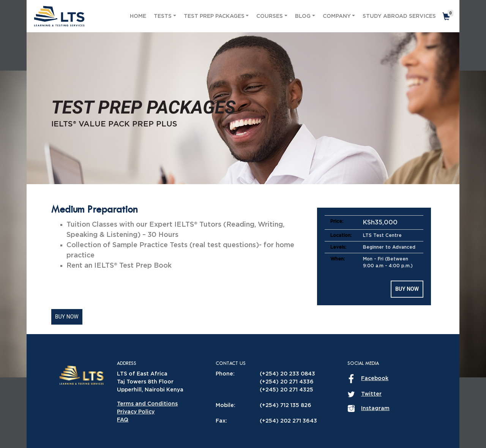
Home (138, 16)
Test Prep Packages (214, 16)
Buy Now (407, 289)
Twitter (371, 394)
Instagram (375, 409)
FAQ (123, 420)
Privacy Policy (136, 412)
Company (337, 16)
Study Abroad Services (399, 16)
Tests (163, 16)
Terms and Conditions (147, 404)
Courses (270, 16)
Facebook (375, 379)
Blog (303, 16)
